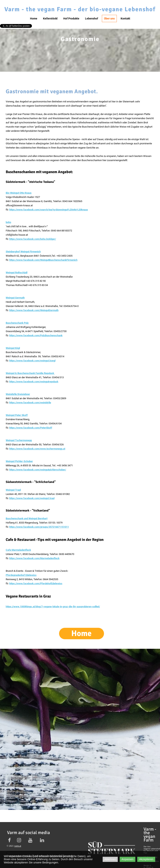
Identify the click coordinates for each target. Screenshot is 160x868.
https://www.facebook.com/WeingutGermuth (34, 310)
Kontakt (125, 18)
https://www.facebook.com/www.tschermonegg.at (37, 449)
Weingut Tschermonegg (19, 440)
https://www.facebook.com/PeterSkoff (31, 428)
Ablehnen (110, 859)
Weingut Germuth (15, 298)
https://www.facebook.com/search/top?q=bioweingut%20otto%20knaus (49, 210)
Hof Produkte (71, 18)
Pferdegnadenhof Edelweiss (21, 575)
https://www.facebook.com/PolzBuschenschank (36, 335)
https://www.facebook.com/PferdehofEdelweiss (36, 583)
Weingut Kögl (13, 348)
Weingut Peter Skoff (17, 415)
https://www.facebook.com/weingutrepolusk (34, 382)
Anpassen (128, 859)
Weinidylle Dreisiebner (18, 394)
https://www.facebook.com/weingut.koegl (32, 361)
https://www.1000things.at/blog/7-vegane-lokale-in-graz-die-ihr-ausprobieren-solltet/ (53, 607)
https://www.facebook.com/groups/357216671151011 (39, 527)
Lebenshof (92, 18)
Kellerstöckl (50, 18)
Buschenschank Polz (17, 323)
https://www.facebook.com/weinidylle (30, 403)
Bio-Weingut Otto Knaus (19, 193)
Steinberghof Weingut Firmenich (23, 252)
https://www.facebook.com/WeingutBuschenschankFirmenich (43, 260)
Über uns (109, 18)
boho (8, 222)
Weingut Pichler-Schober (19, 461)
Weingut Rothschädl (17, 273)
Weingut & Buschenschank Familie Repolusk (30, 373)
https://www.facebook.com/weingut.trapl (32, 498)
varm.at (18, 846)
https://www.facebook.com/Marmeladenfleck (34, 558)
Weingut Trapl (13, 490)
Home (34, 18)
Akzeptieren (146, 859)
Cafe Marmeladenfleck (18, 550)
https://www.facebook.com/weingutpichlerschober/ (38, 470)
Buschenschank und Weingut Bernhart (27, 518)
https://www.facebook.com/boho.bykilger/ (33, 239)
